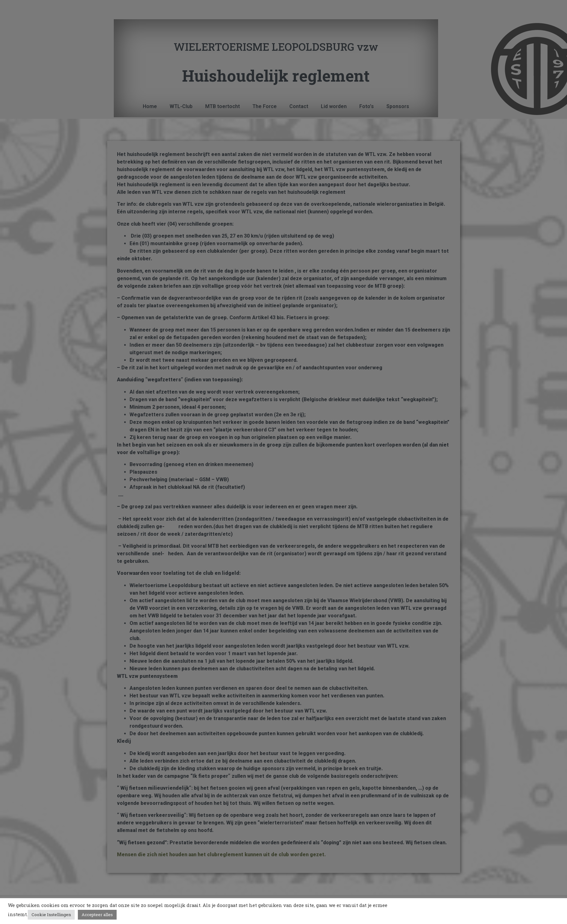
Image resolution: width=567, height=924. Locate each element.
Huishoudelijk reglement (276, 76)
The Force (265, 106)
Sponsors (398, 106)
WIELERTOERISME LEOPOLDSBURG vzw (276, 47)
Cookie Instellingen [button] (51, 915)
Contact (299, 106)
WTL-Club (181, 106)
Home (150, 106)
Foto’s (367, 106)
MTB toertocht (223, 106)
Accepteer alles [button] (97, 915)
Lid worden (334, 106)
